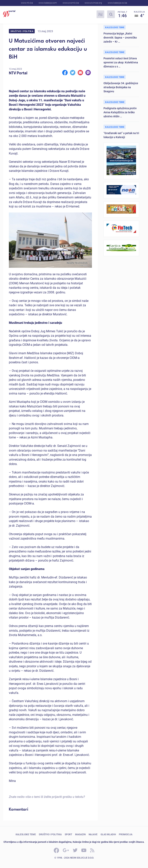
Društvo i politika (22, 31)
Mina (12, 781)
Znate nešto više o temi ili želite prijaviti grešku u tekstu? (47, 797)
